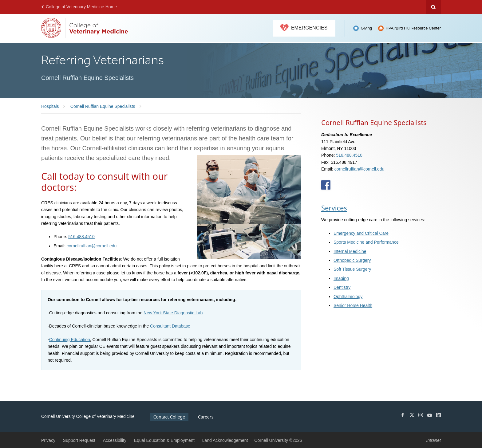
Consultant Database (170, 326)
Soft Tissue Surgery (352, 269)
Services (334, 208)
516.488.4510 (81, 237)
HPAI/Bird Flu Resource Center (413, 28)
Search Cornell (433, 7)
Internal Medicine (350, 251)
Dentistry (342, 287)
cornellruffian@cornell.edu (92, 246)
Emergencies (304, 28)
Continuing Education (70, 340)
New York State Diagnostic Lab (173, 313)
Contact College (169, 417)
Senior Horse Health (353, 305)
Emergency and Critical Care (361, 233)
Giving (366, 28)
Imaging (341, 278)
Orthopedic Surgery (352, 260)
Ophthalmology (348, 297)
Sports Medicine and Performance (366, 242)
